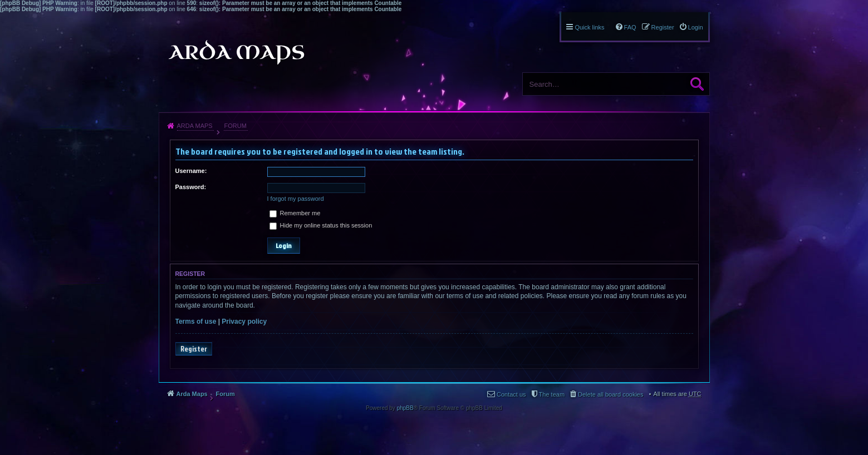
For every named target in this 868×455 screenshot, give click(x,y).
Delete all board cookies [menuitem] (610, 394)
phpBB (405, 408)
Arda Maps (195, 126)
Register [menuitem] (663, 27)
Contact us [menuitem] (511, 394)
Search (697, 84)
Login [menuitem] (696, 27)
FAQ (630, 27)
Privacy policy (244, 322)
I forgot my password (296, 199)
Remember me (295, 213)
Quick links (589, 27)
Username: (191, 171)
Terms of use (196, 322)
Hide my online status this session (321, 225)
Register (194, 349)
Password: (191, 187)
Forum (235, 126)
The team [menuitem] (552, 394)
